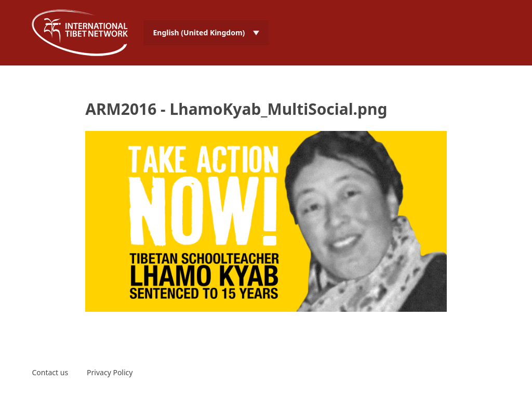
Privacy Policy (110, 372)
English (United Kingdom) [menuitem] (199, 32)
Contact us (50, 372)
